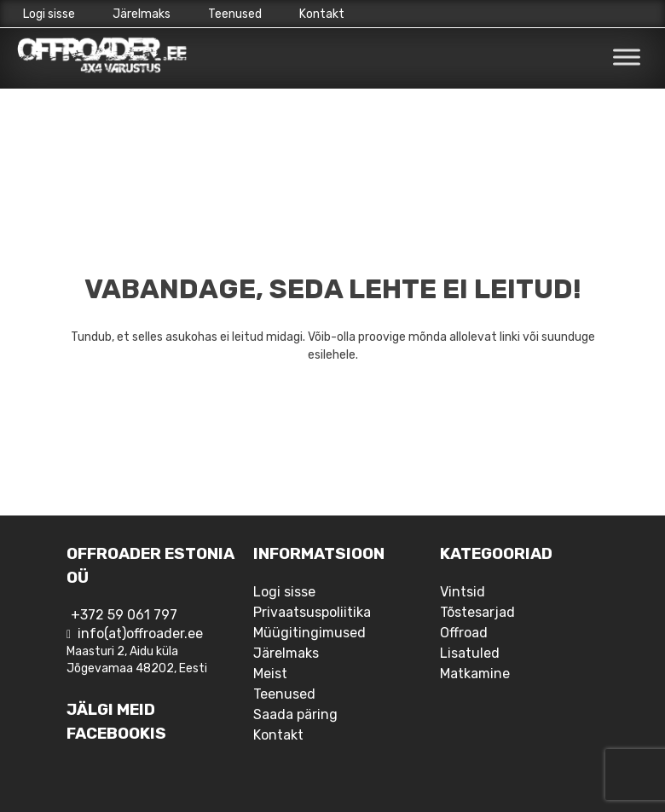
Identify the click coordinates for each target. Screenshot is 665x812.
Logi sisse (49, 14)
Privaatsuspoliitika (312, 612)
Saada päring (295, 714)
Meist (270, 674)
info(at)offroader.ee (140, 633)
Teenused (235, 14)
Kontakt (322, 14)
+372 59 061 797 (124, 615)
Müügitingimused (309, 633)
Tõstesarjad (477, 612)
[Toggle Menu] (627, 58)
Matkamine (475, 674)
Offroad (464, 633)
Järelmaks (142, 14)
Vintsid (463, 592)
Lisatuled (470, 653)
